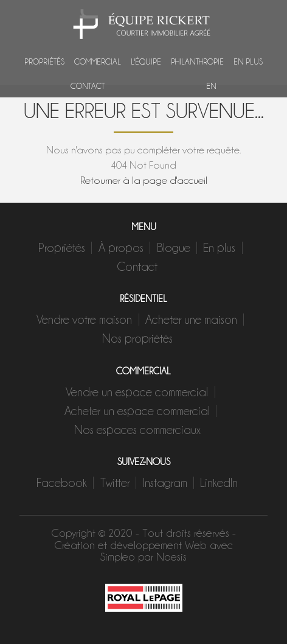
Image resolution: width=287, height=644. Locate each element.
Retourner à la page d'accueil (144, 180)
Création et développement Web (130, 545)
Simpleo (118, 557)
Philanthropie (197, 61)
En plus (248, 61)
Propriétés (44, 61)
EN (211, 85)
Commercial (98, 61)
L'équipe (146, 61)
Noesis (171, 557)
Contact (88, 85)
